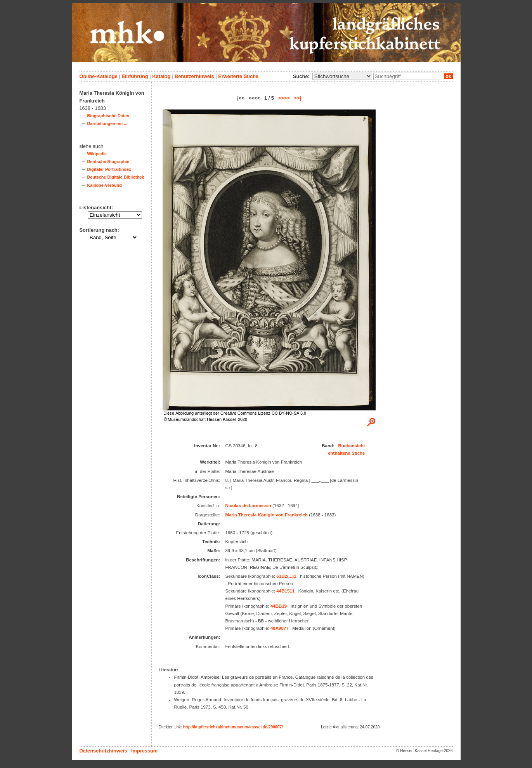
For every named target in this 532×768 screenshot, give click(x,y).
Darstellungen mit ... (107, 123)
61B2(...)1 (286, 576)
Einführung (135, 76)
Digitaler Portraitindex (109, 169)
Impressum (144, 751)
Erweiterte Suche (238, 76)
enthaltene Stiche (346, 453)
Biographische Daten (108, 116)
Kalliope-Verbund (104, 185)
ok (448, 76)
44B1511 (285, 591)
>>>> (284, 98)
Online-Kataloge (99, 76)
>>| (297, 98)
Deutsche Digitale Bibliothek (115, 177)
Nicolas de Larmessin (248, 506)
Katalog (161, 76)
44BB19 (279, 606)
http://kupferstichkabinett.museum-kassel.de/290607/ (233, 727)
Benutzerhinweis (194, 76)
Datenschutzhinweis (103, 751)
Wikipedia (97, 154)
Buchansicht (351, 446)
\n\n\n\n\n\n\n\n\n (342, 76)
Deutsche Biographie (108, 162)
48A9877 (280, 628)
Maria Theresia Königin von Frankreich (266, 515)
